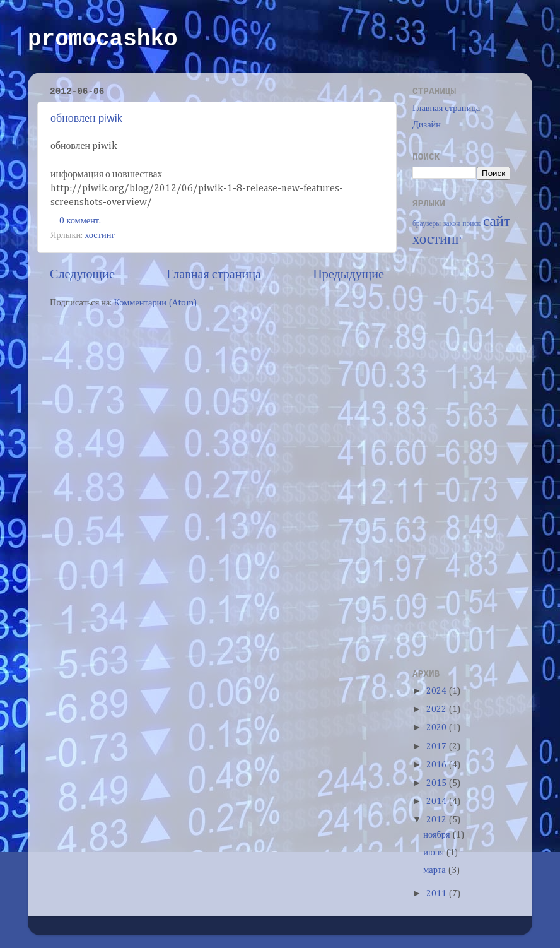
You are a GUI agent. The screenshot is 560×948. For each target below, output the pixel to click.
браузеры (427, 224)
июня (435, 853)
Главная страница (214, 275)
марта (435, 870)
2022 (437, 709)
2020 (437, 728)
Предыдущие (348, 275)
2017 (437, 747)
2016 (437, 765)
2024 (437, 691)
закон (452, 224)
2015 (437, 783)
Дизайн (427, 125)
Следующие (82, 275)
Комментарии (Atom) (155, 303)
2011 (437, 894)
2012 (437, 820)
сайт (497, 222)
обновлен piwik (86, 119)
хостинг (100, 235)
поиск (471, 224)
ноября (437, 835)
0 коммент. (80, 221)
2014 (437, 802)
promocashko (103, 39)
